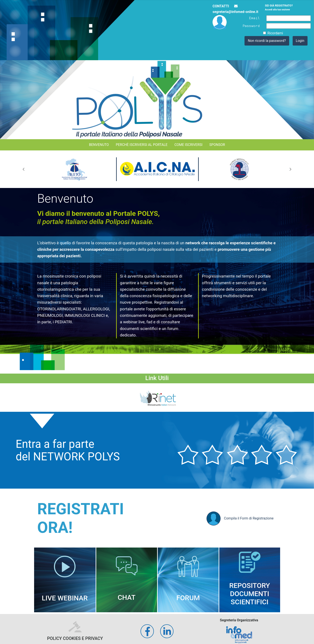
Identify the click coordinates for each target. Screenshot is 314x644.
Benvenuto (99, 145)
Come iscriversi (188, 145)
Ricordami (275, 33)
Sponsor (217, 145)
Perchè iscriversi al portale (142, 145)
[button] (24, 169)
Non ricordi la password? (267, 41)
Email (254, 18)
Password (251, 25)
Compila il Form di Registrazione (240, 519)
